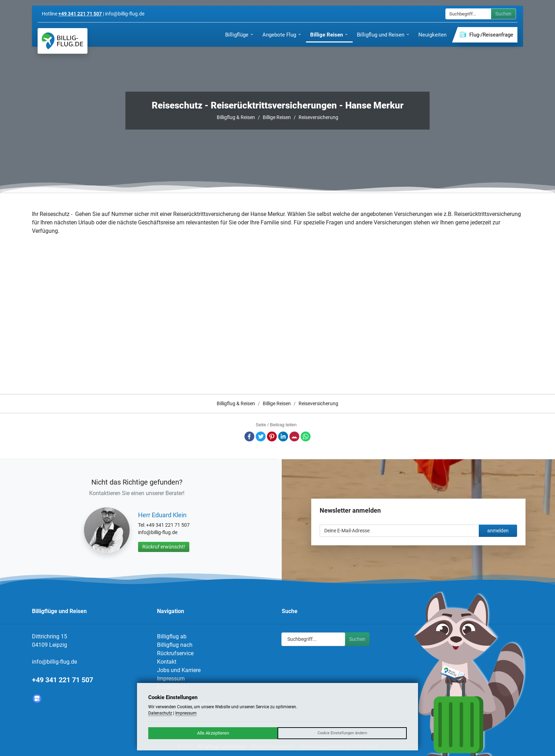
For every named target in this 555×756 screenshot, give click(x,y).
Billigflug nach (175, 645)
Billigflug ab (172, 636)
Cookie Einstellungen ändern (342, 733)
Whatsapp (306, 436)
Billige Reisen (277, 117)
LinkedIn (283, 436)
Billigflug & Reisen (236, 117)
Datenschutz (160, 713)
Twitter (261, 436)
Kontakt (167, 662)
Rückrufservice (175, 653)
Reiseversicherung (318, 117)
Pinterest (272, 436)
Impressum (171, 679)
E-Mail (294, 436)
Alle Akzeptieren (213, 733)
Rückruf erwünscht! (164, 547)
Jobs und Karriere (179, 670)
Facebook (249, 436)
